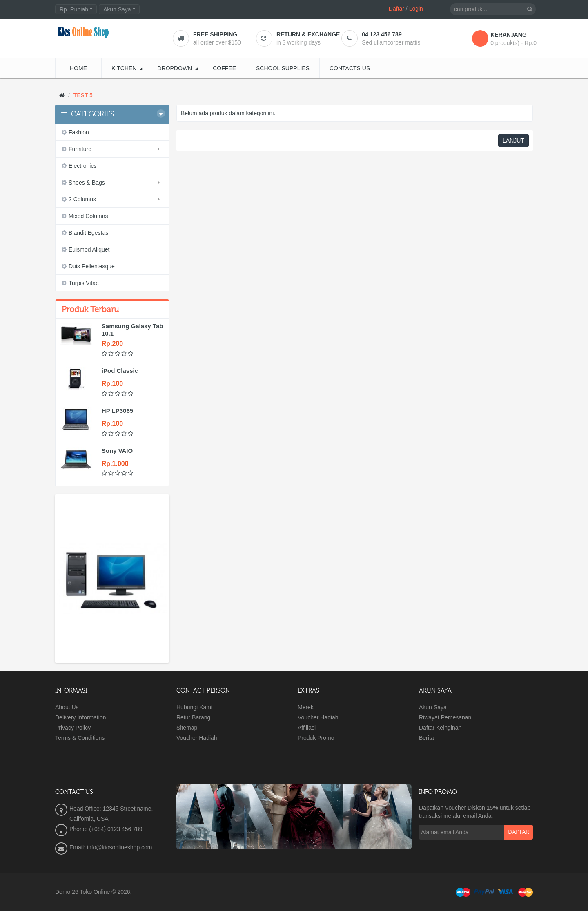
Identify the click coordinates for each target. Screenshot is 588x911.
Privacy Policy (73, 728)
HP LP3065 (117, 411)
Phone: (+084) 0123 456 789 (106, 829)
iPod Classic (120, 371)
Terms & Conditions (80, 738)
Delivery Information (81, 717)
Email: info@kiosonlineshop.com (111, 847)
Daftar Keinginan (440, 728)
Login (416, 9)
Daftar (396, 9)
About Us (67, 707)
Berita (427, 738)
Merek (306, 707)
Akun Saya (433, 707)
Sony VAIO (117, 451)
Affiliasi (307, 728)
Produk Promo (316, 738)
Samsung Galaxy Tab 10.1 (133, 330)
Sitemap (187, 728)
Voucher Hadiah (197, 738)
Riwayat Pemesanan (445, 717)
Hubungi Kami (194, 707)
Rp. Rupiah (76, 9)
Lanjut (513, 140)
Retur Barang (193, 717)
